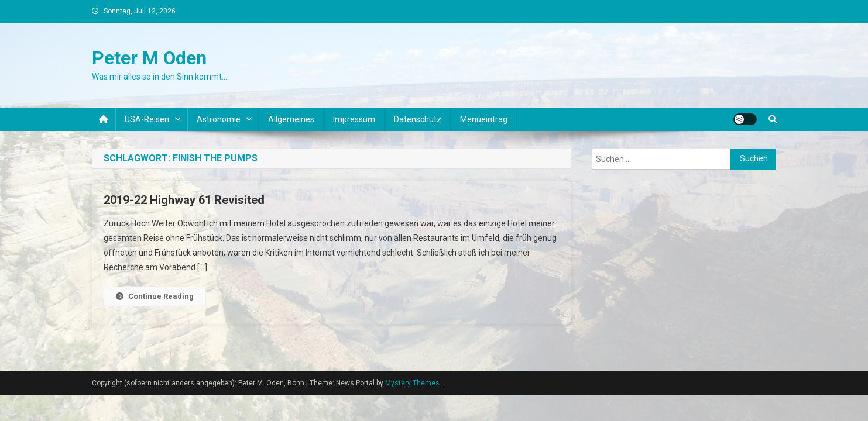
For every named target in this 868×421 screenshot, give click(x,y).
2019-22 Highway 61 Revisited (184, 200)
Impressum (354, 119)
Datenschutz (418, 119)
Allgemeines (291, 119)
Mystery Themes (412, 383)
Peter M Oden (149, 58)
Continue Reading (155, 296)
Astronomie (219, 119)
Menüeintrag (484, 119)
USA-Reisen (147, 119)
